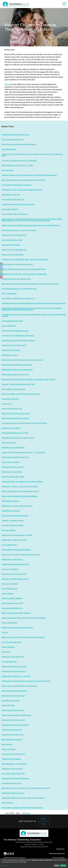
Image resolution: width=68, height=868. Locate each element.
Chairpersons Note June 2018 (12, 769)
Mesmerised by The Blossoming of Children (17, 535)
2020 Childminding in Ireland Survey (14, 691)
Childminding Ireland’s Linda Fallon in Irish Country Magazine (23, 798)
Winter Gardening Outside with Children (15, 418)
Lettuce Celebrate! (8, 647)
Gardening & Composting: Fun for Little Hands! (18, 204)
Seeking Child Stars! (9, 749)
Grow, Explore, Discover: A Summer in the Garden (19, 230)
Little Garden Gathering (10, 209)
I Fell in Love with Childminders (13, 255)
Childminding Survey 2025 (11, 195)
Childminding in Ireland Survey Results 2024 (17, 370)
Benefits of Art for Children (11, 428)
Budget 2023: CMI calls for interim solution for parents (21, 555)
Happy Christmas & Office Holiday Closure (16, 715)
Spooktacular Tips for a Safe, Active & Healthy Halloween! (22, 190)
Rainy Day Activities (8, 530)
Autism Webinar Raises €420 (12, 409)
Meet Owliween (7, 744)
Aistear (7, 84)
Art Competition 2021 (9, 662)
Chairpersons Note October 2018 (13, 754)
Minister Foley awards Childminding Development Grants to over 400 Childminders (31, 225)
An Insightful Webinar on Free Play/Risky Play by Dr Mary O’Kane (24, 423)
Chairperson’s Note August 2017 (13, 793)
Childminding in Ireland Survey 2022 (14, 540)
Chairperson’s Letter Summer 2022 (14, 574)
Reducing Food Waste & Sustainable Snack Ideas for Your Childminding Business (30, 284)
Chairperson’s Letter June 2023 (13, 467)
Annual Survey (7, 404)
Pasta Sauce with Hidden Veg (12, 608)
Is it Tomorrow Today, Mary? (11, 642)
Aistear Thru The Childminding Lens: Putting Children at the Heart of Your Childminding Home (32, 155)
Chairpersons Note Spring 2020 (13, 710)
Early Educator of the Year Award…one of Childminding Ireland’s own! (26, 788)
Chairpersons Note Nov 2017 (12, 783)
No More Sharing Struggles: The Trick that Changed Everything (24, 269)
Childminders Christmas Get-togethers (15, 725)
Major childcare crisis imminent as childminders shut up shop (23, 180)
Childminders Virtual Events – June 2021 (16, 676)
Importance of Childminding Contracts (15, 579)
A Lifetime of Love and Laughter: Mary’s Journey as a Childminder (25, 259)
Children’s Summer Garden (11, 350)
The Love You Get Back (10, 569)
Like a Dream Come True (10, 399)
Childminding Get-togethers (11, 759)
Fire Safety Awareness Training (12, 525)
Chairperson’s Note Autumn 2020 (13, 696)
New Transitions (7, 803)
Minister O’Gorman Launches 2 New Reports (17, 628)
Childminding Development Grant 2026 (15, 135)
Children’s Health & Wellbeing (12, 598)
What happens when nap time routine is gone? (18, 438)
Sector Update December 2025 (12, 140)
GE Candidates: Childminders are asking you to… (19, 298)
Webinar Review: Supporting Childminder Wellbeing (20, 496)
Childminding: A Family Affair (12, 472)
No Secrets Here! (8, 170)
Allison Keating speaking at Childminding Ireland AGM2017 (22, 808)
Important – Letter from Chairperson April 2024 (18, 384)
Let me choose (5, 866)
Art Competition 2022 (9, 545)
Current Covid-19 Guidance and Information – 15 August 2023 (23, 452)
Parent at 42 (6, 652)
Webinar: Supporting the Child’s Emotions (16, 613)
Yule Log (5, 632)
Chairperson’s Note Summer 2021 (14, 671)
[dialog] (34, 863)
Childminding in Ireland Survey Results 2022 (17, 506)
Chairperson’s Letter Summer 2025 (14, 235)
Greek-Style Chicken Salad (11, 245)
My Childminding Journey (11, 701)
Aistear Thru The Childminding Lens (14, 250)
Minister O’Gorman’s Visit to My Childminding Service (20, 491)
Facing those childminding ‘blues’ (13, 774)
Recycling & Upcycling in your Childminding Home (19, 289)
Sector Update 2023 (9, 443)
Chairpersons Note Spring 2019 (13, 735)
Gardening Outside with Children (13, 477)
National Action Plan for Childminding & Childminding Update (23, 637)
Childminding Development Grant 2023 (15, 457)
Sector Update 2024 (9, 326)
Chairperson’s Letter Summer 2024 (14, 345)
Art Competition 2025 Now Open (13, 199)
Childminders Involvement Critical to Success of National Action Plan (26, 681)
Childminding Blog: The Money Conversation (17, 264)
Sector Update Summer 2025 (12, 240)
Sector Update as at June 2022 (12, 603)
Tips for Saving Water (9, 293)
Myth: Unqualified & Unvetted (12, 740)
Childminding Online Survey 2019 (13, 720)
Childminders (26, 813)
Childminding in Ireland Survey (12, 559)
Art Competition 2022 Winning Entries (15, 516)
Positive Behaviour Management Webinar (16, 550)
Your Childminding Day (10, 589)
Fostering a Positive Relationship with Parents (18, 336)
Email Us (44, 819)
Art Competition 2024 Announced (13, 389)
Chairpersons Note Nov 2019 (12, 730)
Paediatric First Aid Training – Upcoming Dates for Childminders (24, 274)
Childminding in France (10, 355)
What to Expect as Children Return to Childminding (19, 686)
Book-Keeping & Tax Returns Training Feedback (18, 340)
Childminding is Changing (11, 511)
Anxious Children (8, 594)
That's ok (63, 866)
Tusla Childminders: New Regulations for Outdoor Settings (22, 482)
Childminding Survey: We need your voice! (16, 279)
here (58, 117)
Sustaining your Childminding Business (15, 778)
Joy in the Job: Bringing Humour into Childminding (19, 161)
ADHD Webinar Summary (10, 501)
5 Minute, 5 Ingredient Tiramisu (13, 521)
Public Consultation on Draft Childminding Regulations (21, 394)
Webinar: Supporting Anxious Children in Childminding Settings (24, 618)
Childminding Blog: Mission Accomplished (17, 365)
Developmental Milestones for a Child (15, 433)
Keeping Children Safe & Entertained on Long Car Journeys (22, 360)
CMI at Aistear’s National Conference (15, 214)
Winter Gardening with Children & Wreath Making (19, 144)
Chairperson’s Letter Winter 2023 (13, 448)
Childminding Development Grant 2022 (15, 564)
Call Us (44, 825)
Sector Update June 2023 (11, 462)
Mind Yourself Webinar (10, 623)
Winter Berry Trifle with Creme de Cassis (16, 413)
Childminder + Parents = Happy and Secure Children (20, 486)
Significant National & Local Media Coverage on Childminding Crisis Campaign (29, 175)
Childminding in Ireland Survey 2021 (14, 667)
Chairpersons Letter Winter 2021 (13, 657)
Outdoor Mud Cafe (8, 705)
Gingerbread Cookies (9, 149)
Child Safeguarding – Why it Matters (14, 764)
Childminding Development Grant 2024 (15, 375)
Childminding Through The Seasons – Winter (17, 165)
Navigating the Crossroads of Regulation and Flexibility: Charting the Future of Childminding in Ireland (34, 315)
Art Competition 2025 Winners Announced (17, 185)
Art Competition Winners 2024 (12, 321)
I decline (57, 866)
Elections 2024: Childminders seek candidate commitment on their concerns (29, 379)
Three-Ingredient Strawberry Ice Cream (15, 331)
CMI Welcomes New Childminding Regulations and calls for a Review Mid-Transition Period (34, 303)
